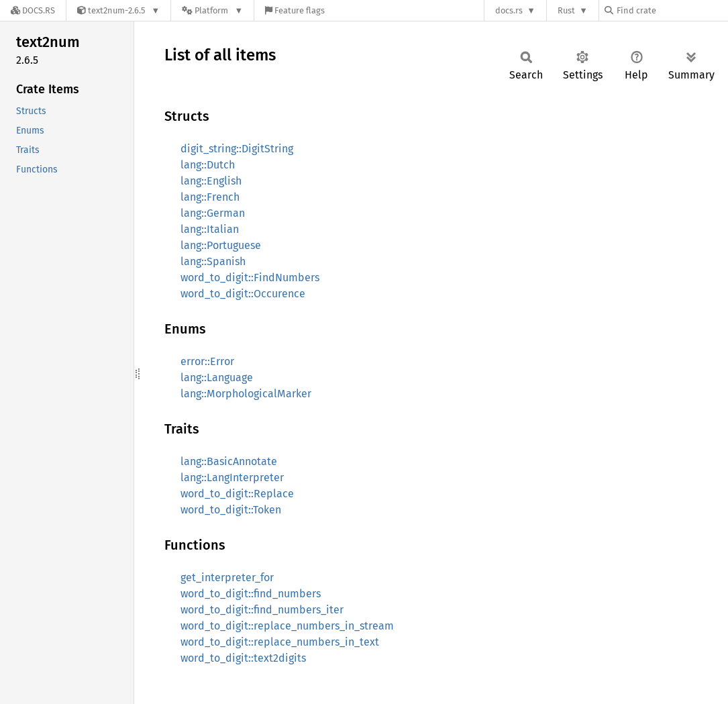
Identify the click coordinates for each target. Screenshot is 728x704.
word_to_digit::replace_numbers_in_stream (287, 626)
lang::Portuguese (221, 245)
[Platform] (212, 10)
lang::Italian (210, 229)
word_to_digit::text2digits (243, 658)
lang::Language (217, 378)
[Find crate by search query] (672, 10)
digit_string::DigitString (237, 149)
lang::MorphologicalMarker (246, 394)
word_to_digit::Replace (237, 494)
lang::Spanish (213, 261)
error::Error (207, 361)
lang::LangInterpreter (232, 477)
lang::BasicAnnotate (229, 461)
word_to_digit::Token (231, 510)
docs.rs (509, 10)
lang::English (211, 181)
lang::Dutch (208, 165)
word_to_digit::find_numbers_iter (262, 610)
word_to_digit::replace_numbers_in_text (280, 642)
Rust (566, 10)
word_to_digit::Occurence (243, 294)
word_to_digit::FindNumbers (250, 278)
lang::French (210, 197)
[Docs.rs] (33, 10)
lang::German (213, 213)
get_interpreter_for (227, 577)
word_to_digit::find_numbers (251, 594)
